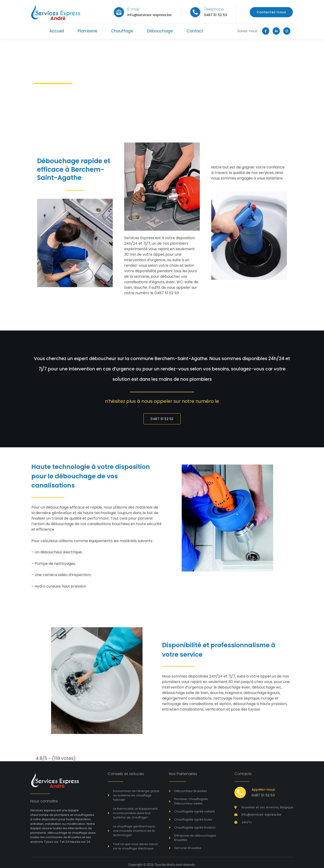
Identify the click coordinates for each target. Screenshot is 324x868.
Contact (196, 31)
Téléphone (214, 9)
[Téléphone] (195, 12)
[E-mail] (119, 12)
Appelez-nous (264, 790)
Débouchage (160, 31)
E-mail (133, 9)
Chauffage (122, 31)
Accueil (56, 31)
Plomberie (87, 31)
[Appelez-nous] (240, 793)
